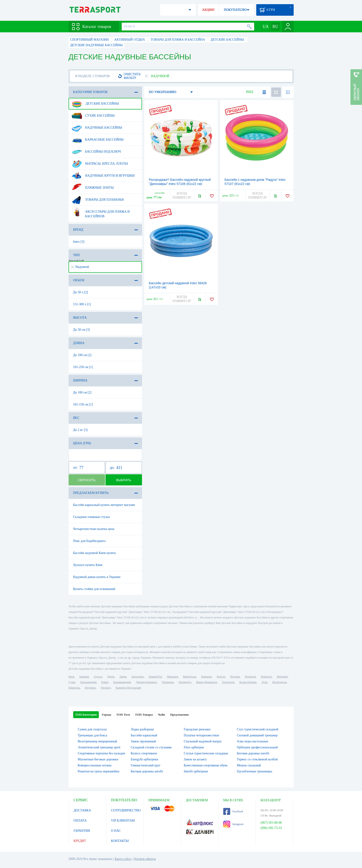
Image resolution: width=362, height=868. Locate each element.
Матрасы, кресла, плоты (100, 164)
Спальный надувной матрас (203, 741)
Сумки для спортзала (92, 729)
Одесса (98, 677)
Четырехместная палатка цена (94, 529)
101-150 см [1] (83, 404)
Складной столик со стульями (151, 747)
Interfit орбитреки (196, 771)
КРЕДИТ (80, 841)
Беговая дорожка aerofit (147, 771)
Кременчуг (185, 682)
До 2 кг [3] (80, 430)
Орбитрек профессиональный (257, 747)
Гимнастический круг (146, 765)
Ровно (105, 682)
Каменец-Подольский (128, 688)
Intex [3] (79, 242)
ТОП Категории (86, 715)
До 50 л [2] (81, 292)
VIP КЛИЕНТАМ (123, 821)
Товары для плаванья (98, 200)
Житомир (282, 677)
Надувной (80, 267)
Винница (206, 677)
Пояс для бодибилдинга (89, 541)
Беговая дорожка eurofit (253, 753)
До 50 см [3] (81, 330)
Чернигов (250, 677)
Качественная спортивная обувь (206, 765)
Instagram (233, 824)
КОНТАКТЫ (120, 841)
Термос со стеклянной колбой (257, 759)
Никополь (74, 688)
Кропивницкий (122, 682)
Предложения (179, 715)
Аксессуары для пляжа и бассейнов (101, 212)
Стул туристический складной (258, 729)
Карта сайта (123, 859)
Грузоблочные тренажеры (255, 771)
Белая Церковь (248, 682)
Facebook (233, 811)
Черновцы (168, 682)
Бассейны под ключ (96, 152)
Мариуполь (190, 677)
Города (106, 715)
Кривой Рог (155, 677)
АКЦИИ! (208, 10)
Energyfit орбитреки (144, 759)
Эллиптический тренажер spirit (99, 747)
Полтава (235, 677)
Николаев (172, 677)
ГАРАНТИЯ (82, 831)
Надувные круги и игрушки (103, 176)
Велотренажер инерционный (98, 741)
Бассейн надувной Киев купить (95, 553)
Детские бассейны (95, 104)
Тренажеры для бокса (93, 735)
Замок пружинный (143, 741)
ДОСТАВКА (82, 810)
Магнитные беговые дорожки (98, 759)
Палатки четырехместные (201, 735)
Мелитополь (279, 682)
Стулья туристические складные (206, 753)
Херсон (221, 677)
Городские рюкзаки (197, 729)
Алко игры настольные (253, 741)
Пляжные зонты (93, 188)
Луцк (264, 682)
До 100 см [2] (82, 355)
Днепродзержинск (146, 682)
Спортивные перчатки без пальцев (101, 753)
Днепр (111, 677)
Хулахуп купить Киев (88, 565)
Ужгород (106, 688)
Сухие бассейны (93, 116)
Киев (71, 677)
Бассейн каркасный (144, 735)
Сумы (72, 682)
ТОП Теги (123, 715)
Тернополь (228, 682)
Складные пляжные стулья (92, 517)
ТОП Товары (144, 715)
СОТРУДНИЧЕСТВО (126, 810)
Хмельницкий (88, 682)
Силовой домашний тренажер (257, 735)
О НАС (116, 831)
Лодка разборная (142, 729)
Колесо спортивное (144, 753)
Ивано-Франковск (207, 682)
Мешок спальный (249, 765)
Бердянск (90, 688)
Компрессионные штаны (95, 765)
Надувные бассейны (97, 128)
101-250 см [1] (83, 367)
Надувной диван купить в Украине (97, 577)
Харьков (84, 677)
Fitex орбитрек (194, 747)
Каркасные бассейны (98, 140)
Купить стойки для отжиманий (94, 589)
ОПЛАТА (80, 821)
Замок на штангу (195, 759)
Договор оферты (145, 859)
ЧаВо (161, 715)
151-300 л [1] (82, 304)
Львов (123, 677)
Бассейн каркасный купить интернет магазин (104, 505)
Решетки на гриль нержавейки (99, 771)
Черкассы (266, 677)
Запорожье (138, 677)
